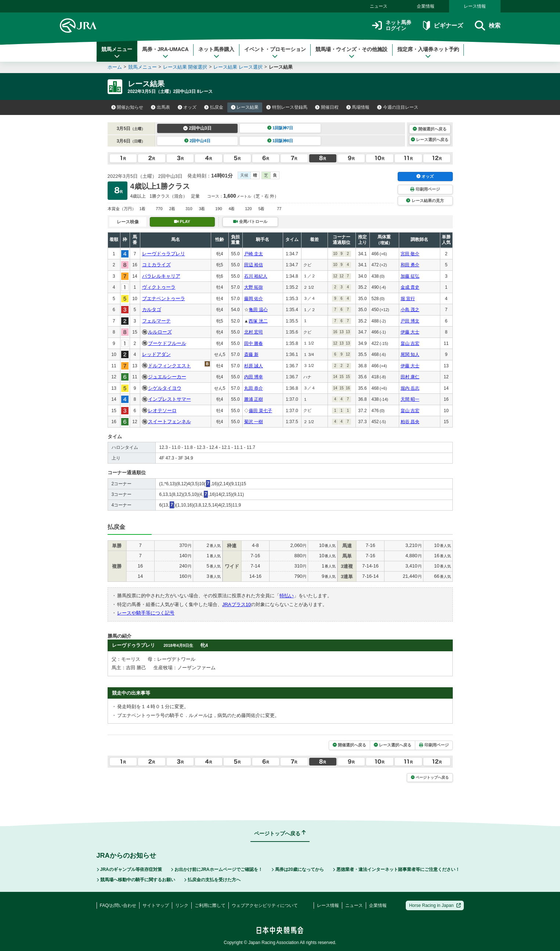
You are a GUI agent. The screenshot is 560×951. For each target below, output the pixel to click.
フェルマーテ (156, 321)
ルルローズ (160, 332)
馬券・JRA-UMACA (165, 53)
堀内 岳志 (410, 388)
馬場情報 (358, 107)
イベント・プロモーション (275, 53)
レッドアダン (156, 354)
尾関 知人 (410, 354)
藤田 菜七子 (261, 411)
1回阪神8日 (280, 141)
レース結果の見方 (425, 201)
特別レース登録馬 (287, 107)
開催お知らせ (127, 107)
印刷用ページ (425, 189)
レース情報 (475, 6)
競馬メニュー (117, 53)
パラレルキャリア (161, 276)
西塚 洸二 (258, 321)
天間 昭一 (410, 399)
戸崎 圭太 (254, 254)
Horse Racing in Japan (435, 905)
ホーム (115, 67)
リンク (182, 905)
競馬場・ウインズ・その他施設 (351, 53)
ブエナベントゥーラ (164, 298)
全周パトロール (250, 221)
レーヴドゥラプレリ (164, 254)
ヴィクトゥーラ (159, 287)
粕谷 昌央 (410, 422)
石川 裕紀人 (256, 276)
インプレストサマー (169, 399)
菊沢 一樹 (254, 422)
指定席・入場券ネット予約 (428, 53)
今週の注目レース (398, 107)
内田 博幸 (254, 377)
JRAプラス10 (236, 604)
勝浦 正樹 (254, 399)
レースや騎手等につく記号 (146, 613)
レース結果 (245, 107)
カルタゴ (152, 309)
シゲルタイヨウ (165, 388)
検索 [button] (487, 26)
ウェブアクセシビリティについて (265, 905)
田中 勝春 (254, 343)
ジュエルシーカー (167, 377)
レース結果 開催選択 (185, 67)
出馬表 (160, 107)
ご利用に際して (210, 905)
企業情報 (426, 6)
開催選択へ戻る (429, 129)
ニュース (379, 6)
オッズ (187, 107)
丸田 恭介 (254, 388)
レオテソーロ (162, 410)
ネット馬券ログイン (392, 26)
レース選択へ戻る (430, 140)
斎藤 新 (251, 354)
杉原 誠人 (254, 366)
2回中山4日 (197, 141)
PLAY (182, 221)
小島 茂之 (410, 310)
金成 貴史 (410, 287)
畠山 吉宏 (410, 343)
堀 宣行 (408, 299)
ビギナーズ (443, 26)
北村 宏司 (254, 332)
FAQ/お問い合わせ (118, 905)
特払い (287, 596)
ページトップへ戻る (430, 777)
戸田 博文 (410, 321)
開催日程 (327, 107)
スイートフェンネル (169, 422)
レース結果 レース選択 (238, 67)
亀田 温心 (258, 310)
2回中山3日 (197, 128)
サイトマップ (156, 905)
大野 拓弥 (254, 287)
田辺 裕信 (254, 265)
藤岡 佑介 (254, 299)
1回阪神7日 (280, 128)
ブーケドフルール (167, 343)
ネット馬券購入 (216, 53)
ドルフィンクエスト (169, 366)
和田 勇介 (410, 265)
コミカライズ (156, 265)
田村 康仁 (410, 377)
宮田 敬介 (410, 254)
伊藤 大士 (410, 332)
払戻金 (214, 107)
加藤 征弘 (410, 276)
